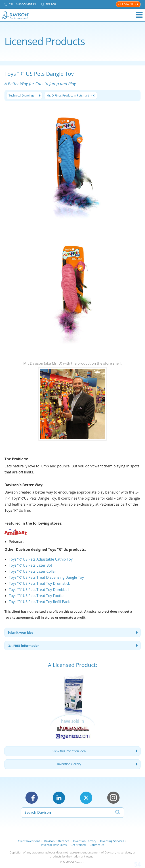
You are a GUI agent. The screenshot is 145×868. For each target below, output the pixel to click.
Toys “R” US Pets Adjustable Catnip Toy (41, 559)
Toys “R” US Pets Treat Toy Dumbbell (39, 590)
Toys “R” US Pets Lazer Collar (32, 571)
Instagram (113, 798)
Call (22, 4)
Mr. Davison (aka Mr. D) (43, 363)
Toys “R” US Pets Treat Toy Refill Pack (39, 602)
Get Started (127, 4)
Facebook (32, 798)
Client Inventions (29, 841)
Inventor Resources (54, 845)
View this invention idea (69, 751)
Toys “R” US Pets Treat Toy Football (38, 596)
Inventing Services (112, 841)
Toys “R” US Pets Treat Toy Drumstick (39, 583)
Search (51, 4)
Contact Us (97, 845)
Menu (139, 15)
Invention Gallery (69, 764)
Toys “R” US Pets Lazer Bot (30, 565)
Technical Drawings (22, 95)
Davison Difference (57, 841)
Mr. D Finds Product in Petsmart (68, 95)
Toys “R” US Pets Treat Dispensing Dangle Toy (46, 577)
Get (24, 646)
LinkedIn (59, 798)
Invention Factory (85, 841)
